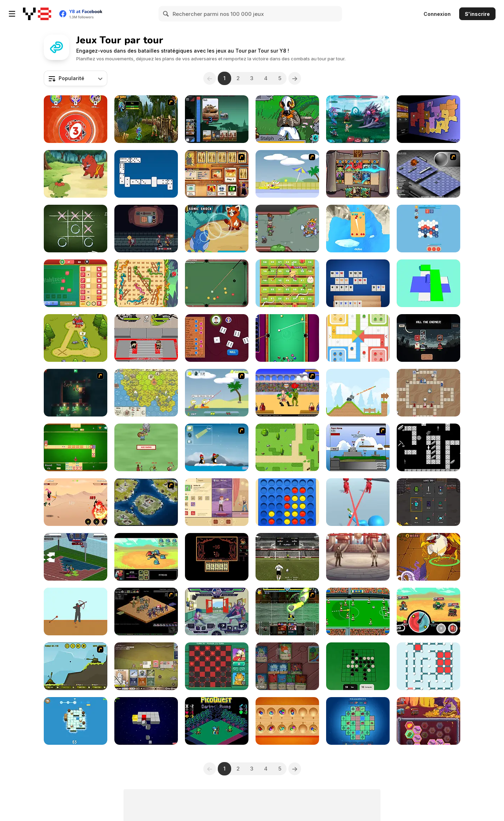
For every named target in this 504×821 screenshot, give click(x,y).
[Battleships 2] (428, 174)
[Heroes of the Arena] (358, 557)
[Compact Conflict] (428, 119)
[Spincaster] (428, 612)
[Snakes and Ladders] (146, 283)
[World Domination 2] (146, 502)
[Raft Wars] (217, 393)
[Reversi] (358, 666)
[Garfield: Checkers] (217, 666)
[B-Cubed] (146, 721)
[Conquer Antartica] (217, 447)
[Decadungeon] (287, 229)
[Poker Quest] (146, 666)
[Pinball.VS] (358, 229)
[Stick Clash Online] (76, 338)
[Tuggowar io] (217, 119)
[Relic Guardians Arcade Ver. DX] (287, 119)
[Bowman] (76, 612)
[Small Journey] (146, 557)
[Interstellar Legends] (358, 119)
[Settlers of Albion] (146, 393)
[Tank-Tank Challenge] (76, 666)
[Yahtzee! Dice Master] (76, 283)
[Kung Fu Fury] (146, 338)
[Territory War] (358, 447)
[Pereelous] (217, 557)
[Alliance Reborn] (287, 447)
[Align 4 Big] (287, 502)
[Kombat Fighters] (287, 612)
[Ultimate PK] (287, 557)
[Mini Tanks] (358, 393)
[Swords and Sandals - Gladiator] (287, 393)
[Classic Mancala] (287, 721)
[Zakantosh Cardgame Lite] (358, 174)
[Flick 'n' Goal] (358, 612)
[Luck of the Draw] (428, 393)
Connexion (437, 14)
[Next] (295, 78)
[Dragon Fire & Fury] (428, 721)
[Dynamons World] (76, 174)
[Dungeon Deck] (287, 666)
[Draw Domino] (76, 447)
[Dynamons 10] (428, 557)
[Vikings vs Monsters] (146, 447)
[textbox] (76, 78)
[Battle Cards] (428, 502)
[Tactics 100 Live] (146, 612)
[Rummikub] (358, 283)
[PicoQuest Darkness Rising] (217, 721)
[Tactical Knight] (76, 721)
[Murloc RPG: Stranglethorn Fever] (146, 119)
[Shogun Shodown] (428, 338)
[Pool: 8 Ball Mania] (287, 338)
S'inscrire (477, 14)
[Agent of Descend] (217, 502)
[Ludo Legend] (358, 338)
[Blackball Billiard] (217, 283)
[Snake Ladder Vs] (287, 283)
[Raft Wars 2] (287, 174)
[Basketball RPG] (76, 557)
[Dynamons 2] (217, 229)
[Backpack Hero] (146, 229)
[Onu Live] (76, 119)
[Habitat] (358, 721)
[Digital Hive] (428, 229)
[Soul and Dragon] (76, 502)
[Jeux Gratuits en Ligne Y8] (37, 14)
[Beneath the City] (76, 393)
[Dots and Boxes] (428, 666)
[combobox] (76, 78)
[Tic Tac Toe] (76, 229)
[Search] (166, 14)
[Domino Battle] (146, 174)
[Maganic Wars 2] (217, 174)
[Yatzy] (217, 338)
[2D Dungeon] (428, 447)
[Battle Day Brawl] (217, 612)
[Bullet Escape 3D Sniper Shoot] (358, 502)
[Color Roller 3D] (428, 283)
